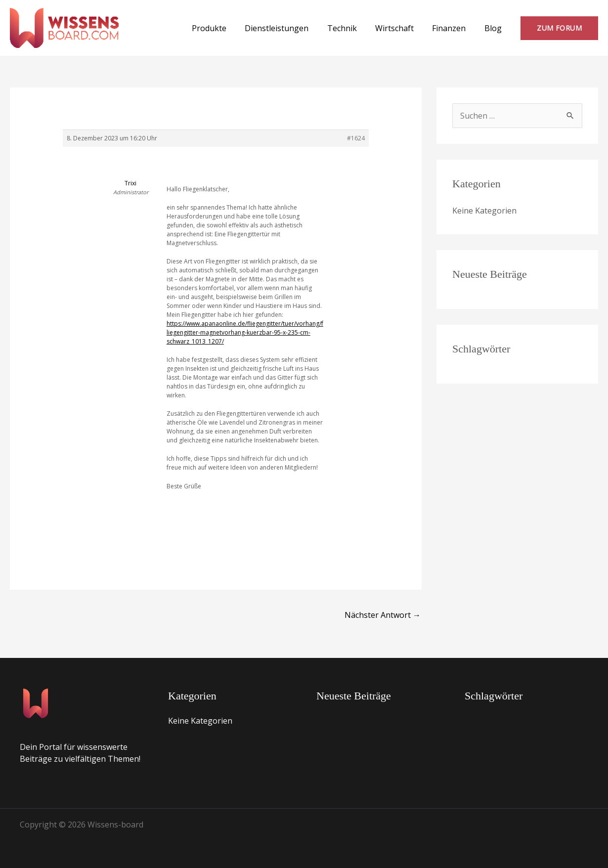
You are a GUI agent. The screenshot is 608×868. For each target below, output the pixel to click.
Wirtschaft (401, 28)
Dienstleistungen (288, 28)
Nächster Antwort (383, 615)
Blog (494, 28)
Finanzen (453, 28)
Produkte (223, 28)
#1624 (356, 138)
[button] (559, 28)
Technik (351, 28)
